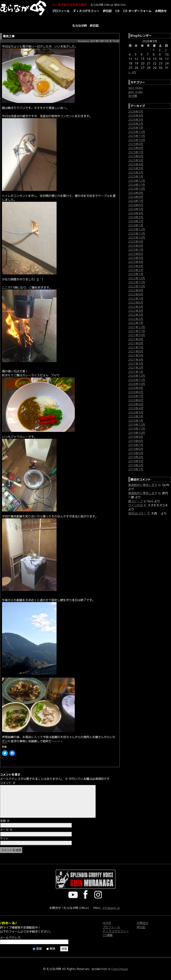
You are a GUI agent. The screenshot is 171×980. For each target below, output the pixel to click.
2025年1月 (136, 177)
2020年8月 (136, 392)
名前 (5, 821)
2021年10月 (137, 335)
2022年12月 (137, 278)
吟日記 (107, 11)
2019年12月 (137, 425)
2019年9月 (136, 437)
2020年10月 (137, 384)
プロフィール (61, 11)
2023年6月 (136, 254)
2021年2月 (136, 368)
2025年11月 (137, 136)
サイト (4, 839)
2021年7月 (136, 347)
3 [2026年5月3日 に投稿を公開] (166, 50)
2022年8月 (136, 294)
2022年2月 (136, 319)
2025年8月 (136, 148)
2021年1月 (136, 372)
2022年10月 (137, 286)
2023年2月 (136, 270)
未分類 (133, 96)
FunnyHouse (120, 969)
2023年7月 (136, 250)
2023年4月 (136, 262)
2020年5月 (136, 404)
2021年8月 (136, 343)
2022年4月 (136, 311)
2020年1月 (136, 421)
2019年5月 (136, 453)
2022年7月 (136, 299)
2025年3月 (136, 168)
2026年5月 (136, 112)
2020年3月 (136, 412)
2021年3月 (136, 364)
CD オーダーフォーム (137, 11)
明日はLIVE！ (137, 513)
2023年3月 (136, 266)
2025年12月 (137, 132)
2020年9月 (136, 388)
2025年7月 (136, 152)
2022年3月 (136, 315)
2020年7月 (136, 396)
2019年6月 (136, 449)
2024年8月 (136, 197)
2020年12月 (137, 376)
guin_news (135, 88)
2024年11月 (137, 185)
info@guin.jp (111, 908)
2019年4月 (136, 457)
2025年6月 (136, 156)
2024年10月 (137, 189)
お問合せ (161, 11)
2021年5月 (136, 355)
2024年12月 (137, 181)
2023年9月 (136, 242)
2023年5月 (136, 258)
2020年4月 (136, 408)
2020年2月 (136, 416)
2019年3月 (136, 461)
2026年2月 (136, 124)
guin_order (136, 92)
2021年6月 (136, 351)
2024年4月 (136, 213)
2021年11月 (137, 331)
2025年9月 (136, 144)
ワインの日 (136, 505)
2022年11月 (137, 282)
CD (117, 11)
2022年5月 (136, 307)
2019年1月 (136, 469)
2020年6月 (136, 400)
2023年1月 (136, 274)
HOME (107, 923)
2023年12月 (137, 229)
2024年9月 (136, 193)
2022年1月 (136, 323)
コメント (8, 783)
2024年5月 (136, 209)
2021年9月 (136, 339)
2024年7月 (136, 201)
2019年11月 (137, 429)
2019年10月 (137, 433)
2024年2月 (136, 221)
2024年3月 (136, 217)
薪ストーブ (136, 501)
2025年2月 (136, 173)
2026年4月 (136, 116)
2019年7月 (136, 445)
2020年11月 (137, 380)
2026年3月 (136, 120)
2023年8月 (136, 246)
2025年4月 (136, 164)
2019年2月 (136, 465)
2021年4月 (136, 360)
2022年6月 (136, 303)
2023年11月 (137, 234)
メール (6, 830)
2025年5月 (136, 160)
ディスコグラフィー (86, 11)
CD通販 (108, 935)
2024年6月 (136, 205)
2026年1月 (136, 128)
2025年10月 (137, 140)
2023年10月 (137, 238)
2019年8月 (136, 441)
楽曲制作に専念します (143, 485)
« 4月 (132, 72)
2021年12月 (137, 327)
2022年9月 (136, 290)
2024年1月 (136, 225)
